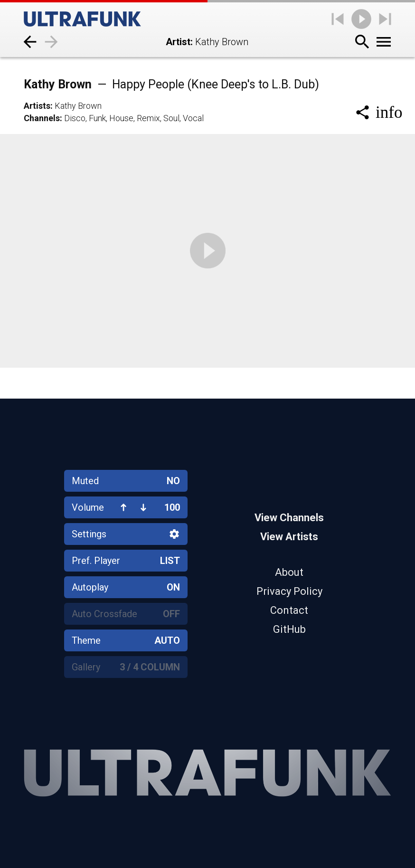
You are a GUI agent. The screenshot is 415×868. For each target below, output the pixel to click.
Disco (75, 118)
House (121, 118)
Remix (148, 118)
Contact (289, 610)
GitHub (289, 629)
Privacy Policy (289, 591)
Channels (42, 118)
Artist (178, 42)
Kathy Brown (171, 84)
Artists (37, 106)
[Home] (82, 19)
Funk (97, 118)
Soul (171, 118)
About (289, 572)
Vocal (193, 118)
